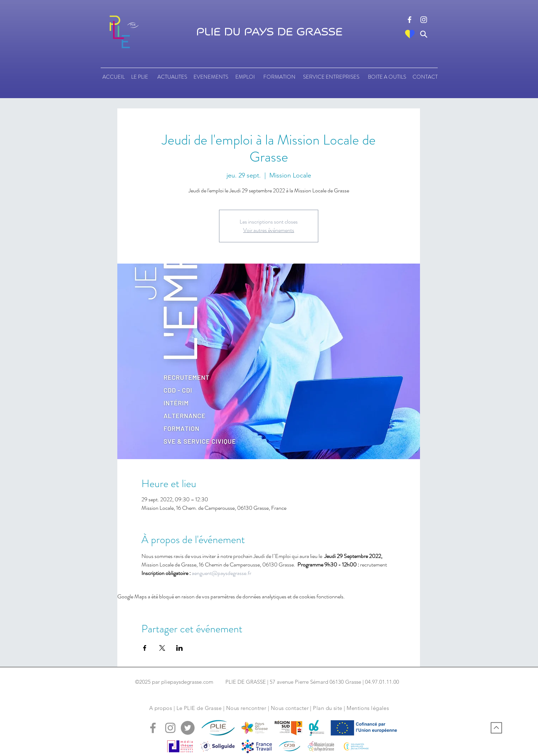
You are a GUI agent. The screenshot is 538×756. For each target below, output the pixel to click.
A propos (161, 708)
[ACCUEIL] (114, 77)
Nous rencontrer (246, 708)
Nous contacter (290, 708)
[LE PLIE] (139, 77)
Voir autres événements (269, 230)
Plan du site (327, 708)
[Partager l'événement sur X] (162, 648)
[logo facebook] (410, 20)
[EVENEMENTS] (211, 77)
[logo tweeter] (188, 728)
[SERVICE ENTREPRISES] (331, 77)
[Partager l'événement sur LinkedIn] (180, 648)
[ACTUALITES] (172, 77)
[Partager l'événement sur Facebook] (145, 648)
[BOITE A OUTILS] (387, 77)
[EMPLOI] (245, 77)
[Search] (424, 34)
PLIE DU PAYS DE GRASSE (269, 32)
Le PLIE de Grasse (199, 708)
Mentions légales (368, 708)
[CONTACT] (425, 77)
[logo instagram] (424, 20)
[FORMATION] (279, 77)
